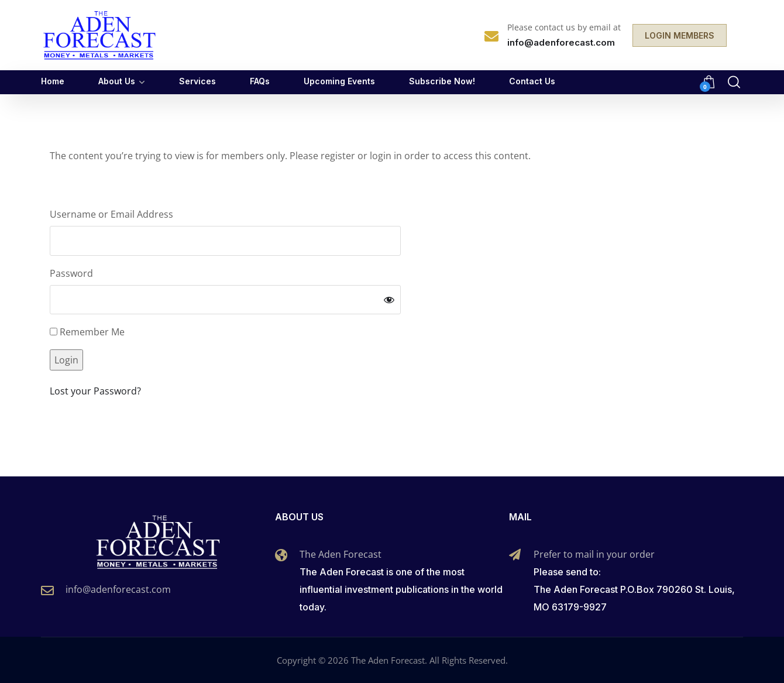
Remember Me (87, 332)
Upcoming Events (339, 81)
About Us (117, 81)
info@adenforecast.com (118, 589)
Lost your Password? (95, 391)
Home (53, 81)
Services (197, 81)
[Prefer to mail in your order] (515, 555)
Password (71, 273)
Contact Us (532, 81)
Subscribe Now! (442, 81)
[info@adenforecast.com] (47, 591)
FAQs (260, 81)
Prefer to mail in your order (594, 554)
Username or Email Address (111, 214)
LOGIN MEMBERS (680, 35)
